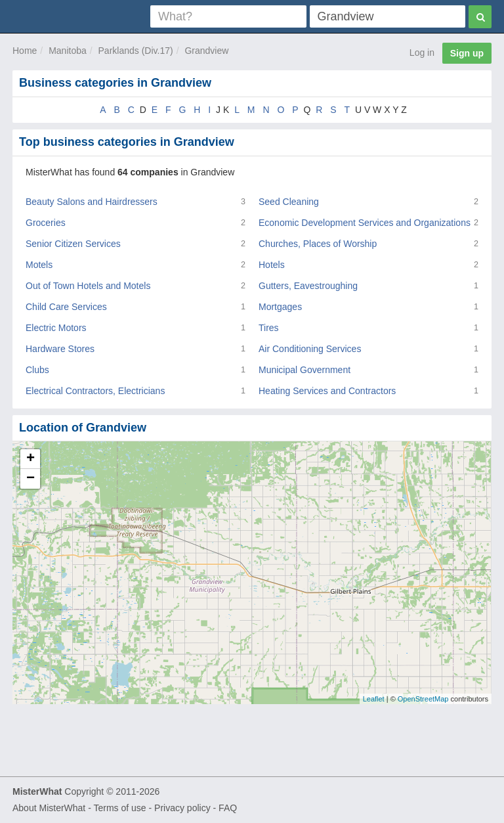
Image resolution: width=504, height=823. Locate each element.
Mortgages (280, 307)
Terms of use (119, 808)
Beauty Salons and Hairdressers (92, 202)
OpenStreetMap (423, 699)
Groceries (46, 223)
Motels (39, 265)
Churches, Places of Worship (318, 244)
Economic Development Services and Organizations (365, 223)
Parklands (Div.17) (136, 51)
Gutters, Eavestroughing (308, 286)
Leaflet (374, 699)
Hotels (272, 265)
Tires (269, 328)
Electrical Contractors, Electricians (95, 391)
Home (25, 51)
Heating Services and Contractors (327, 391)
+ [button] (31, 459)
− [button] (31, 479)
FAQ (228, 808)
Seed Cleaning (289, 202)
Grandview (206, 51)
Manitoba (68, 51)
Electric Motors (56, 328)
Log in (422, 53)
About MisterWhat (49, 808)
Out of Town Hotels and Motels (88, 286)
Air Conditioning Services (310, 349)
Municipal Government (304, 370)
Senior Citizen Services (73, 244)
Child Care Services (66, 307)
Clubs (37, 370)
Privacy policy (182, 808)
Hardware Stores (60, 349)
